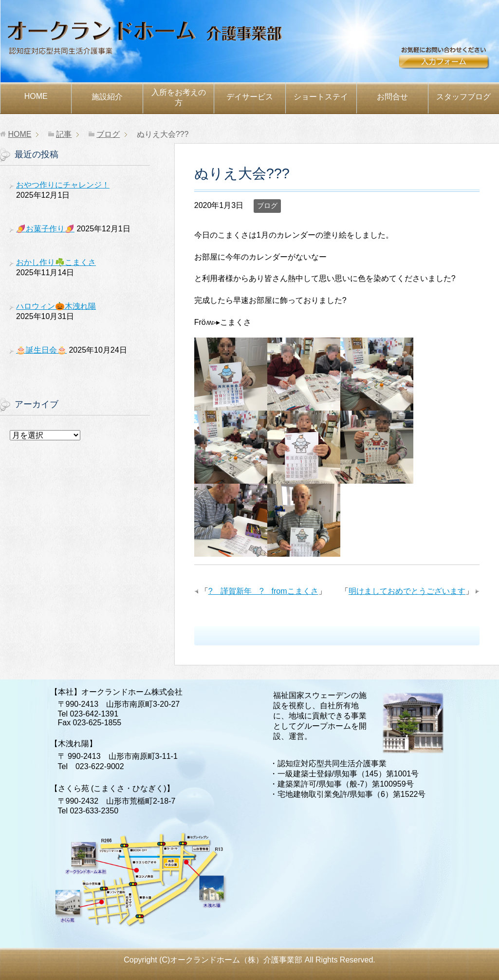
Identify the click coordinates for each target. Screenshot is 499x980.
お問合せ (448, 62)
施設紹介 (107, 97)
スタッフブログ (463, 97)
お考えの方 (179, 97)
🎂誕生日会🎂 (41, 350)
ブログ (267, 206)
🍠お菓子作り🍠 (45, 229)
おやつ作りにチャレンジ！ (63, 185)
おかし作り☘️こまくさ (56, 262)
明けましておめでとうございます (407, 591)
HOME (36, 96)
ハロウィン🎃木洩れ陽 (56, 306)
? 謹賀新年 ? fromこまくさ (263, 591)
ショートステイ (321, 97)
